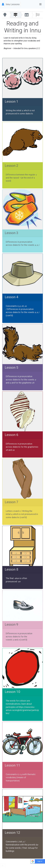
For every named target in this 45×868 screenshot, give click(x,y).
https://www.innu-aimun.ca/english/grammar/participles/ (22, 710)
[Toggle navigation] (40, 4)
